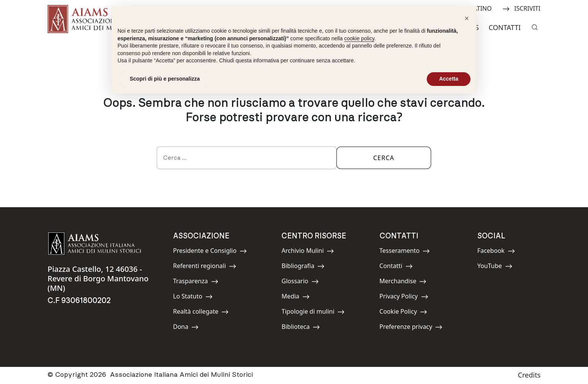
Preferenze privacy (411, 328)
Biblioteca (301, 328)
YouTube (495, 267)
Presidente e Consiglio (210, 252)
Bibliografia (303, 267)
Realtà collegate (201, 313)
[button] (467, 18)
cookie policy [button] (359, 38)
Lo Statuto (193, 298)
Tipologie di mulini (313, 313)
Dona (190, 328)
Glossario (300, 282)
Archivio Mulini (308, 252)
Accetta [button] (449, 79)
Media (299, 298)
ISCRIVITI (521, 8)
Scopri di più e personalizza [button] (165, 79)
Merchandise (403, 282)
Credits (529, 375)
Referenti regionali (205, 267)
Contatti (505, 27)
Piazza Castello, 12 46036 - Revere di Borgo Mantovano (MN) (98, 278)
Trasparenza (196, 282)
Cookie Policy (404, 313)
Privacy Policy (404, 298)
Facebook (496, 252)
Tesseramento (405, 252)
